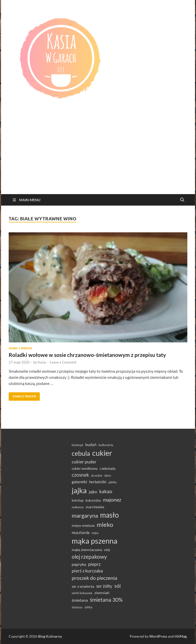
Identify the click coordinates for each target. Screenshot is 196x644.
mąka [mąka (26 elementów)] (95, 533)
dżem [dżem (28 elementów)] (108, 475)
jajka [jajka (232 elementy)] (79, 490)
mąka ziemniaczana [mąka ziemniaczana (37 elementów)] (87, 550)
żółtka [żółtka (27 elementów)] (88, 607)
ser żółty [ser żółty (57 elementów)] (104, 586)
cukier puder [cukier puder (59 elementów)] (84, 462)
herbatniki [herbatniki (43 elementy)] (98, 482)
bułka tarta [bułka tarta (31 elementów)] (106, 445)
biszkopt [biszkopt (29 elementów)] (77, 445)
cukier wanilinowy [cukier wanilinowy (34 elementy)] (85, 468)
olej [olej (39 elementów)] (107, 550)
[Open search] (182, 200)
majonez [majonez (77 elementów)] (112, 500)
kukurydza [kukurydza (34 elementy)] (93, 500)
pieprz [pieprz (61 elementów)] (94, 564)
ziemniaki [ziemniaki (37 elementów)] (102, 593)
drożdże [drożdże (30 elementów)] (97, 475)
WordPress (158, 636)
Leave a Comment (63, 362)
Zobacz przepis (22, 395)
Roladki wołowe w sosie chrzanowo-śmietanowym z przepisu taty (87, 355)
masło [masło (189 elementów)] (109, 515)
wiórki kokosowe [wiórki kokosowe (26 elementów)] (82, 593)
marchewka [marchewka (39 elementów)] (95, 507)
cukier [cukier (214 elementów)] (102, 453)
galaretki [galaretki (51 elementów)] (79, 482)
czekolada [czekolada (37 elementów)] (108, 468)
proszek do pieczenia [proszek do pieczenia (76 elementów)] (94, 578)
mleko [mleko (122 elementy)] (105, 525)
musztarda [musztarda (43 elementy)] (81, 532)
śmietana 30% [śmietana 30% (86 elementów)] (106, 600)
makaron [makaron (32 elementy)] (78, 507)
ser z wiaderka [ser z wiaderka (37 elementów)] (83, 586)
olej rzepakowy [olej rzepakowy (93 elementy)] (89, 557)
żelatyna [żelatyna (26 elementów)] (77, 607)
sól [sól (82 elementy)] (118, 586)
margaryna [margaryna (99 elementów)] (85, 515)
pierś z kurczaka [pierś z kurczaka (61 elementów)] (87, 571)
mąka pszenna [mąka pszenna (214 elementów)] (95, 541)
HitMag (181, 636)
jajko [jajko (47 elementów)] (93, 492)
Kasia (42, 362)
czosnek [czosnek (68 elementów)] (80, 475)
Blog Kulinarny (50, 636)
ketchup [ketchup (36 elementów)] (78, 500)
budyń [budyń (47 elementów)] (91, 445)
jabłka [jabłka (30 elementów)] (113, 482)
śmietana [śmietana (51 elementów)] (80, 600)
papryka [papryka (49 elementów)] (79, 564)
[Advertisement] (98, 156)
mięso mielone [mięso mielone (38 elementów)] (83, 525)
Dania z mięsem (20, 348)
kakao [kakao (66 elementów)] (106, 491)
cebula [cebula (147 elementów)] (81, 453)
